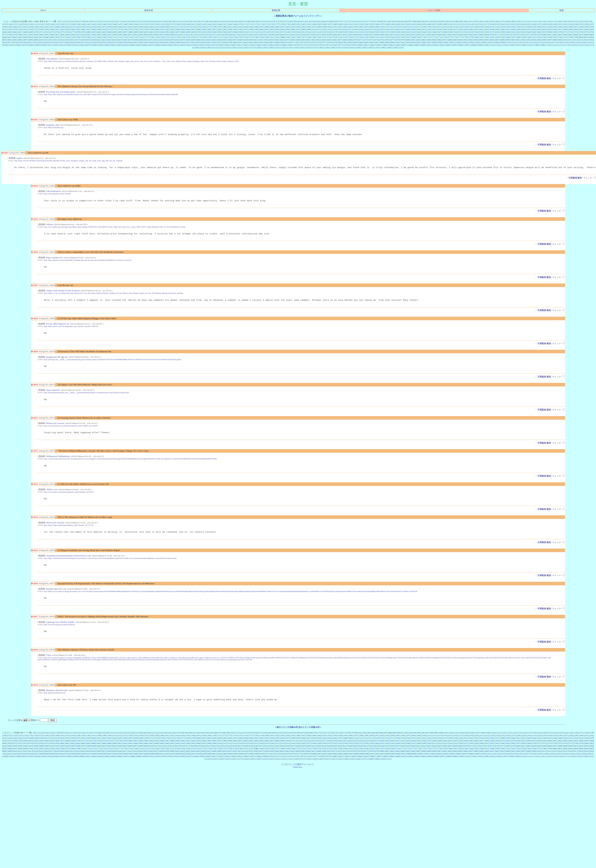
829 (141, 40)
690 (5, 37)
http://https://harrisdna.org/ (54, 128)
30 (174, 21)
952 (193, 42)
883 (424, 40)
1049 (163, 45)
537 (387, 32)
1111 (554, 45)
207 (434, 24)
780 (476, 37)
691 (10, 37)
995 (419, 42)
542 (413, 32)
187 (329, 24)
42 (223, 21)
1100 (486, 45)
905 (539, 40)
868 (345, 40)
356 (31, 29)
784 (497, 37)
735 (240, 37)
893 (476, 40)
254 (88, 27)
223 (518, 24)
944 (151, 42)
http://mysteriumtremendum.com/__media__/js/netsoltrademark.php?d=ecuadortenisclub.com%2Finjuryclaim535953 (87, 397)
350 (592, 27)
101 (470, 21)
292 (288, 27)
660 (439, 35)
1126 (245, 48)
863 (319, 40)
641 (340, 35)
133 (46, 24)
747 (303, 37)
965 (261, 42)
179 (288, 24)
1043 (125, 45)
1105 (517, 45)
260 (120, 27)
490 (141, 32)
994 (413, 42)
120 (569, 21)
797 (565, 37)
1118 (195, 48)
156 (167, 24)
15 (111, 21)
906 (544, 40)
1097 (467, 45)
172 (251, 24)
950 (183, 42)
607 (162, 35)
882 (419, 40)
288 (267, 27)
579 (15, 35)
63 (311, 21)
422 (377, 29)
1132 (282, 48)
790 (529, 37)
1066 (271, 45)
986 (371, 42)
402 (272, 29)
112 (528, 21)
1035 (75, 45)
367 (88, 29)
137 (67, 24)
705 (83, 37)
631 (288, 35)
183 (308, 24)
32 (182, 21)
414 (335, 29)
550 (455, 32)
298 (319, 27)
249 (62, 27)
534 (371, 32)
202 (408, 24)
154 (157, 24)
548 (445, 32)
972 (298, 42)
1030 (43, 45)
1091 (429, 45)
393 (225, 29)
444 (492, 29)
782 (487, 37)
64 (315, 21)
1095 (454, 45)
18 (124, 21)
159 (183, 24)
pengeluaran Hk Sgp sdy (57, 361)
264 (141, 27)
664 (460, 35)
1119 (201, 48)
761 (377, 37)
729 (209, 37)
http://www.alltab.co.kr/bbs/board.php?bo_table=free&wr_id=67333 (69, 498)
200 (398, 24)
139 (78, 24)
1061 (239, 45)
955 (209, 42)
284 (246, 27)
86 (406, 21)
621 (235, 35)
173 (256, 24)
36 (199, 21)
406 (293, 29)
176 (272, 24)
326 (466, 27)
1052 (182, 45)
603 (141, 35)
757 (356, 37)
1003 (464, 42)
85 (402, 21)
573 (576, 32)
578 (10, 35)
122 (580, 21)
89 (419, 21)
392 (219, 29)
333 (502, 27)
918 (15, 42)
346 (571, 27)
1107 (529, 45)
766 (403, 37)
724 (183, 37)
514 (267, 32)
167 (225, 24)
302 (340, 27)
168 (230, 24)
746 (298, 37)
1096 (460, 45)
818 (83, 40)
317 (418, 27)
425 (392, 29)
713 (125, 37)
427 (403, 29)
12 (99, 21)
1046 (144, 45)
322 (445, 27)
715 (135, 37)
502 (204, 32)
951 (188, 42)
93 (435, 21)
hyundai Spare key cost (56, 597)
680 (544, 35)
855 (277, 40)
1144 (357, 48)
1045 (138, 45)
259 (115, 27)
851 (256, 40)
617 (214, 35)
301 (335, 27)
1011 (515, 42)
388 (199, 29)
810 (41, 40)
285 (251, 27)
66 (323, 21)
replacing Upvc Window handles (60, 630)
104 (486, 21)
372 (115, 29)
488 (130, 32)
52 (265, 21)
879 (403, 40)
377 (141, 29)
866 (335, 40)
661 (445, 35)
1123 (226, 48)
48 (248, 21)
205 (424, 24)
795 (555, 37)
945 (157, 42)
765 (397, 37)
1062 (245, 45)
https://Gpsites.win (54, 260)
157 (172, 24)
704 (78, 37)
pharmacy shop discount (57, 699)
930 (78, 42)
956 (214, 42)
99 (460, 21)
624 (251, 35)
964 (256, 42)
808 (31, 40)
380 (157, 29)
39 (211, 21)
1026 (18, 45)
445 (497, 29)
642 (345, 35)
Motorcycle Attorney (55, 529)
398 (251, 29)
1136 (307, 48)
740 (267, 37)
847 (235, 40)
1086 (397, 45)
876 (387, 40)
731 (219, 37)
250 (67, 27)
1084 (385, 45)
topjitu (19, 160)
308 (371, 27)
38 (207, 21)
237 (592, 24)
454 (544, 29)
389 (204, 29)
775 (450, 37)
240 (15, 27)
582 (31, 35)
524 (319, 32)
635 (308, 35)
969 (282, 42)
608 (167, 35)
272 (183, 27)
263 (136, 27)
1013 (528, 42)
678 (534, 35)
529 (345, 32)
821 (99, 40)
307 (366, 27)
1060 (233, 45)
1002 (458, 42)
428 (408, 29)
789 (523, 37)
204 (419, 24)
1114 (573, 45)
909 (560, 40)
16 (115, 21)
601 (130, 35)
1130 (270, 48)
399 (256, 29)
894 (481, 40)
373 (120, 29)
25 (153, 21)
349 (586, 27)
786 (508, 37)
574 (581, 32)
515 (272, 32)
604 (146, 35)
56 (282, 21)
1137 (314, 48)
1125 (239, 48)
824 (115, 40)
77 (369, 21)
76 (365, 21)
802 (592, 37)
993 (408, 42)
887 (445, 40)
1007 (490, 42)
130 (31, 24)
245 (41, 27)
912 (576, 40)
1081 (366, 45)
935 (104, 42)
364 (73, 29)
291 (282, 27)
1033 (62, 45)
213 (466, 24)
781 (481, 37)
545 (429, 32)
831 (151, 40)
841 (204, 40)
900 (513, 40)
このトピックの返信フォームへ (297, 774)
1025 (11, 45)
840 (198, 40)
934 (99, 42)
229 (550, 24)
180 (293, 24)
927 (62, 42)
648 (377, 35)
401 (267, 29)
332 (497, 27)
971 (293, 42)
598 (115, 35)
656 (418, 35)
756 (350, 37)
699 (52, 37)
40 (215, 21)
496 (172, 32)
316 (413, 27)
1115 (579, 45)
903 (529, 40)
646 (366, 35)
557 (492, 32)
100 (465, 21)
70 (340, 21)
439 (466, 29)
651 (392, 35)
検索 (562, 10)
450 (523, 29)
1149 (389, 48)
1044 (132, 45)
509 (240, 32)
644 (356, 35)
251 (73, 27)
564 (529, 32)
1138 (320, 48)
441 (476, 29)
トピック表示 (434, 10)
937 (115, 42)
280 (225, 27)
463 (592, 29)
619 (225, 35)
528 (340, 32)
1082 (372, 45)
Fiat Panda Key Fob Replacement (61, 92)
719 (156, 37)
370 (104, 29)
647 (371, 35)
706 (88, 37)
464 (5, 32)
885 (434, 40)
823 (109, 40)
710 (109, 37)
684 (565, 35)
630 (282, 35)
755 (345, 37)
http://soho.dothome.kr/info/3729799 (57, 196)
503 (209, 32)
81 (386, 21)
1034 (68, 45)
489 (136, 32)
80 (381, 21)
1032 (56, 45)
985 (366, 42)
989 (387, 42)
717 (146, 37)
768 (413, 37)
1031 (49, 45)
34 (190, 21)
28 (165, 21)
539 (397, 32)
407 (298, 29)
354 (20, 29)
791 (534, 37)
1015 (540, 42)
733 (230, 37)
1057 (214, 45)
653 (403, 35)
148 (125, 24)
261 (125, 27)
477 (73, 32)
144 (104, 24)
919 (20, 42)
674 (513, 35)
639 (329, 35)
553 (471, 32)
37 (203, 21)
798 (571, 37)
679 (539, 35)
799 (576, 37)
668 (481, 35)
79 (377, 21)
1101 (492, 45)
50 (257, 21)
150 (136, 24)
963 (251, 42)
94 (440, 21)
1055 (201, 45)
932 (89, 42)
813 (57, 40)
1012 (521, 42)
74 (356, 21)
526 (329, 32)
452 (534, 29)
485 (115, 32)
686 (576, 35)
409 (308, 29)
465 (10, 32)
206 (429, 24)
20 (132, 21)
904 (534, 40)
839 (193, 40)
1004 (471, 42)
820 (94, 40)
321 (439, 27)
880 (408, 40)
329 (481, 27)
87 (410, 21)
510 (246, 32)
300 (329, 27)
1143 (351, 48)
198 (387, 24)
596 (104, 35)
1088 (410, 45)
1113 (567, 45)
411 (319, 29)
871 (361, 40)
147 (120, 24)
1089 (416, 45)
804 (10, 40)
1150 (395, 48)
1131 (276, 48)
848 (240, 40)
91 (427, 21)
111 (523, 21)
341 (544, 27)
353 (15, 29)
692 (15, 37)
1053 (188, 45)
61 (302, 21)
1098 (473, 45)
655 (413, 35)
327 (471, 27)
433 (434, 29)
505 (219, 32)
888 (450, 40)
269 (167, 27)
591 (78, 35)
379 (151, 29)
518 (288, 32)
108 (507, 21)
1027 (24, 45)
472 (46, 32)
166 (219, 24)
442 (481, 29)
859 (298, 40)
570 (560, 32)
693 (20, 37)
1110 (548, 45)
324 (455, 27)
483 (104, 32)
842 (209, 40)
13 (103, 21)
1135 (301, 48)
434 (439, 29)
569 (555, 32)
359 (46, 29)
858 (293, 40)
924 (47, 42)
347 (576, 27)
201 (403, 24)
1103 (504, 45)
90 (423, 21)
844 (219, 40)
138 (73, 24)
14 (107, 21)
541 (408, 32)
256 (99, 27)
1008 (496, 42)
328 (476, 27)
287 (261, 27)
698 (46, 37)
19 (128, 21)
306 (361, 27)
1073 (315, 45)
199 (392, 24)
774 (445, 37)
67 (327, 21)
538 (392, 32)
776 (455, 37)
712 (120, 37)
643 (350, 35)
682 (555, 35)
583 (36, 35)
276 (204, 27)
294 (298, 27)
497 (178, 32)
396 (240, 29)
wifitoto (50, 227)
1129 (264, 48)
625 (256, 35)
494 (162, 32)
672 (502, 35)
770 (424, 37)
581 (25, 35)
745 (293, 37)
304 (350, 27)
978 (330, 42)
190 (345, 24)
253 (83, 27)
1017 (553, 42)
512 (256, 32)
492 (151, 32)
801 (586, 37)
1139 (326, 48)
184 (314, 24)
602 (136, 35)
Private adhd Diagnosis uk (58, 328)
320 (434, 27)
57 (286, 21)
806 (20, 40)
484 (109, 32)
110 (518, 21)
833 (162, 40)
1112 (560, 45)
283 (240, 27)
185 (319, 24)
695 (31, 37)
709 (104, 37)
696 (36, 37)
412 (324, 29)
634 (303, 35)
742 (277, 37)
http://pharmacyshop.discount (55, 702)
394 (230, 29)
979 (335, 42)
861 (308, 40)
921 (31, 42)
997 (429, 42)
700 (57, 37)
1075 (328, 45)
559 (502, 32)
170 (240, 24)
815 (67, 40)
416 (345, 29)
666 (471, 35)
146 (115, 24)
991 (398, 42)
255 (94, 27)
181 (298, 24)
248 (57, 27)
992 (403, 42)
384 (178, 29)
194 (366, 24)
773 (439, 37)
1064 (258, 45)
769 (418, 37)
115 (543, 21)
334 (508, 27)
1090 (422, 45)
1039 (100, 45)
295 (303, 27)
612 (188, 35)
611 (183, 35)
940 (130, 42)
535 (377, 32)
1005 (477, 42)
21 (136, 21)
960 (235, 42)
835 (172, 40)
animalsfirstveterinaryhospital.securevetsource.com (69, 563)
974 (309, 42)
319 (429, 27)
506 (225, 32)
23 (144, 21)
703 (73, 37)
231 (560, 24)
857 (288, 40)
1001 (452, 42)
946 (162, 42)
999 (440, 42)
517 (282, 32)
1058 (220, 45)
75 (361, 21)
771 (429, 37)
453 (539, 29)
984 (361, 42)
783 (492, 37)
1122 (220, 48)
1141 (338, 48)
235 (581, 24)
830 (146, 40)
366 (83, 29)
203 (413, 24)
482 (99, 32)
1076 (334, 45)
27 (161, 21)
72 (348, 21)
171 (246, 24)
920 (26, 42)
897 (497, 40)
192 (356, 24)
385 (183, 29)
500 (193, 32)
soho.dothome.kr (54, 193)
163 (204, 24)
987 (377, 42)
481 (94, 32)
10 (91, 21)
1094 (448, 45)
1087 (403, 45)
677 (529, 35)
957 (219, 42)
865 (329, 40)
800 (581, 37)
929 (73, 42)
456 (555, 29)
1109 (542, 45)
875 (382, 40)
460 (576, 29)
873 (371, 40)
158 (178, 24)
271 (178, 27)
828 (136, 40)
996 (424, 42)
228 (544, 24)
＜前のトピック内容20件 (286, 737)
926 (57, 42)
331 (492, 27)
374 (125, 29)
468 (25, 32)
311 (387, 27)
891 (466, 40)
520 (298, 32)
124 (590, 21)
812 (52, 40)
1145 (363, 48)
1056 (207, 45)
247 (52, 27)
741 (272, 37)
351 (5, 29)
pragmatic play (53, 126)
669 (487, 35)
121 (574, 21)
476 (67, 32)
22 (140, 21)
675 (518, 35)
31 (178, 21)
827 (130, 40)
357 (36, 29)
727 (198, 37)
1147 (376, 48)
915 (591, 40)
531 (356, 32)
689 (592, 35)
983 (356, 42)
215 (476, 24)
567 (544, 32)
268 (162, 27)
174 (261, 24)
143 (99, 24)
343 (555, 27)
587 (57, 35)
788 (518, 37)
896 (492, 40)
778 (466, 37)
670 (492, 35)
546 (434, 32)
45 (236, 21)
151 (141, 24)
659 (434, 35)
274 (193, 27)
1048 (157, 45)
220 (502, 24)
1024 (5, 45)
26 (157, 21)
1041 (113, 45)
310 (382, 27)
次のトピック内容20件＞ (310, 737)
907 (550, 40)
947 (167, 42)
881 (413, 40)
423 (382, 29)
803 (5, 40)
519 (293, 32)
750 (319, 37)
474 (57, 32)
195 (371, 24)
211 (455, 24)
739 (261, 37)
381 (162, 29)
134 (52, 24)
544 (424, 32)
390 (209, 29)
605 (151, 35)
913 (581, 40)
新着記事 (276, 10)
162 (199, 24)
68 (332, 21)
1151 (401, 48)
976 (319, 42)
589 (67, 35)
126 (10, 24)
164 (209, 24)
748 (308, 37)
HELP (43, 10)
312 (392, 27)
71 (344, 21)
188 (335, 24)
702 (67, 37)
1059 (226, 45)
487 (125, 32)
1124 (232, 48)
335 (513, 27)
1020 (572, 42)
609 (172, 35)
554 (476, 32)
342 (550, 27)
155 (162, 24)
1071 (302, 45)
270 (172, 27)
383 (172, 29)
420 (366, 29)
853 (267, 40)
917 (10, 42)
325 (460, 27)
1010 (509, 42)
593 (88, 35)
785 (502, 37)
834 (167, 40)
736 (246, 37)
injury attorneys (53, 395)
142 (94, 24)
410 (314, 29)
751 (324, 37)
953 (199, 42)
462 (586, 29)
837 (183, 40)
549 (450, 32)
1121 (214, 48)
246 (46, 27)
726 (193, 37)
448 (513, 29)
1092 (435, 45)
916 (5, 42)
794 (550, 37)
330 (487, 27)
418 (356, 29)
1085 (391, 45)
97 (452, 21)
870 (356, 40)
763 (387, 37)
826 (125, 40)
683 (560, 35)
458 (565, 29)
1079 (353, 45)
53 (269, 21)
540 (403, 32)
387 (193, 29)
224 (523, 24)
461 (581, 29)
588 (62, 35)
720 (162, 37)
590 (73, 35)
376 (136, 29)
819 (88, 40)
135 (57, 24)
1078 (346, 45)
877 (392, 40)
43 (228, 21)
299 (324, 27)
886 (439, 40)
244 (36, 27)
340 (539, 27)
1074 (321, 45)
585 (46, 35)
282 (235, 27)
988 (382, 42)
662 (450, 35)
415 (340, 29)
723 (177, 37)
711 (115, 37)
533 (366, 32)
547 (439, 32)
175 (267, 24)
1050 (169, 45)
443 (487, 29)
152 (146, 24)
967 (272, 42)
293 (293, 27)
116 (548, 21)
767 (408, 37)
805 (15, 40)
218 (492, 24)
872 (366, 40)
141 (88, 24)
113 (533, 21)
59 (294, 21)
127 (15, 24)
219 (497, 24)
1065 (264, 45)
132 (41, 24)
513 (261, 32)
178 (282, 24)
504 (214, 32)
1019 (566, 42)
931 (83, 42)
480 (88, 32)
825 (120, 40)
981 (345, 42)
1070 (296, 45)
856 (282, 40)
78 (373, 21)
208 (440, 24)
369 (99, 29)
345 (565, 27)
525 (324, 32)
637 (319, 35)
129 (25, 24)
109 (512, 21)
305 (356, 27)
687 (581, 35)
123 (585, 21)
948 (172, 42)
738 (256, 37)
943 (146, 42)
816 (73, 40)
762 (382, 37)
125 (5, 24)
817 (78, 40)
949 (178, 42)
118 (559, 21)
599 (120, 35)
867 (340, 40)
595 (99, 35)
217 (487, 24)
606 (157, 35)
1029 (37, 45)
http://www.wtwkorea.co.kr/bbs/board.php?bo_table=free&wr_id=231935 (71, 431)
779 (471, 37)
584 (41, 35)
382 (167, 29)
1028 (30, 45)
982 (351, 42)
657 (424, 35)
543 (418, 32)
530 (350, 32)
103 (481, 21)
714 (130, 37)
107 (502, 21)
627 (267, 35)
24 (149, 21)
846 (230, 40)
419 (361, 29)
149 (130, 24)
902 (523, 40)
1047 (150, 45)
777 (460, 37)
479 (83, 32)
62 (307, 21)
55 (277, 21)
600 (125, 35)
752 (329, 37)
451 (529, 29)
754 (340, 37)
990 (392, 42)
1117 (591, 45)
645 (361, 35)
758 (361, 37)
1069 (290, 45)
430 (418, 29)
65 (319, 21)
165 (214, 24)
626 (261, 35)
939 (125, 42)
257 (104, 27)
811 (47, 40)
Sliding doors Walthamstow (58, 462)
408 (303, 29)
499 (188, 32)
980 (340, 42)
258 (109, 27)
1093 (441, 45)
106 (497, 21)
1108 (536, 45)
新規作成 (149, 10)
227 (539, 24)
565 (534, 32)
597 (109, 35)
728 (204, 37)
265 (146, 27)
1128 (257, 48)
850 (251, 40)
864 (324, 40)
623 (246, 35)
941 (136, 42)
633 (298, 35)
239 (10, 27)
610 (178, 35)
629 (277, 35)
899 (508, 40)
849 (246, 40)
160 (188, 24)
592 (83, 35)
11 (95, 21)
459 (571, 29)
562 (518, 32)
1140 (332, 48)
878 (398, 40)
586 (52, 35)
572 (571, 32)
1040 (106, 45)
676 (523, 35)
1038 (93, 45)
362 (62, 29)
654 (408, 35)
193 (361, 24)
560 (508, 32)
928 (68, 42)
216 (481, 24)
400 (261, 29)
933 (94, 42)
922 (36, 42)
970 (288, 42)
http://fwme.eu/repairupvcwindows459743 (59, 633)
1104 (511, 45)
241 (20, 27)
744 (288, 37)
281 (230, 27)
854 (272, 40)
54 (273, 21)
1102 (498, 45)
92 (431, 21)
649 (382, 35)
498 (183, 32)
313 (397, 27)
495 (167, 32)
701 (62, 37)
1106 (523, 45)
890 (460, 40)
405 (288, 29)
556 (487, 32)
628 (272, 35)
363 (67, 29)
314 (403, 27)
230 (555, 24)
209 (445, 24)
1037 (87, 45)
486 (120, 32)
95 (444, 21)
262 (130, 27)
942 (141, 42)
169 (235, 24)
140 (83, 24)
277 (209, 27)
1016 (547, 42)
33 (186, 21)
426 (397, 29)
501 (199, 32)
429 (413, 29)
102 (476, 21)
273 (188, 27)
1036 (81, 45)
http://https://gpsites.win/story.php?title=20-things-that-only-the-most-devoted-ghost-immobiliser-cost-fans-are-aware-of (88, 263)
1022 (585, 42)
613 (193, 35)
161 (193, 24)
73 (352, 21)
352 (10, 29)
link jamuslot (52, 59)
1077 (340, 45)
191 (350, 24)
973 (303, 42)
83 (394, 21)
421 (371, 29)
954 (204, 42)
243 (31, 27)
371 (109, 29)
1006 (483, 42)
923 (41, 42)
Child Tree (297, 777)
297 (314, 27)
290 (277, 27)
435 (445, 29)
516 (277, 32)
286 (256, 27)
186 (324, 24)
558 (497, 32)
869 (350, 40)
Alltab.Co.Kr (52, 496)
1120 (207, 48)
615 (204, 35)
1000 (446, 42)
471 (41, 32)
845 (225, 40)
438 (460, 29)
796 (560, 37)
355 (25, 29)
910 (565, 40)
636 (314, 35)
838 (188, 40)
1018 (559, 42)
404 (282, 29)
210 (450, 24)
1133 (288, 48)
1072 (309, 45)
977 (324, 42)
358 (41, 29)
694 (25, 37)
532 (361, 32)
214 (471, 24)
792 (539, 37)
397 (246, 29)
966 (267, 42)
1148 (382, 48)
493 (157, 32)
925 (52, 42)
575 (586, 32)
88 (415, 21)
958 (225, 42)
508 (235, 32)
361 (57, 29)
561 (513, 32)
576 (592, 32)
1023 (591, 42)
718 (151, 37)
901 (518, 40)
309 (377, 27)
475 (62, 32)
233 (571, 24)
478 (78, 32)
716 (141, 37)
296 (308, 27)
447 (508, 29)
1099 (479, 45)
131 (36, 24)
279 (219, 27)
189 (340, 24)
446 (502, 29)
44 (232, 21)
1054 (195, 45)
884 (429, 40)
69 (336, 21)
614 (198, 35)
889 (455, 40)
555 (481, 32)
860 (303, 40)
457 (560, 29)
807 (26, 40)
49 (253, 21)
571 (565, 32)
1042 (119, 45)
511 (251, 32)
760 (371, 37)
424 (387, 29)
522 (308, 32)
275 (199, 27)
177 (277, 24)
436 (450, 29)
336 (518, 27)
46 (240, 21)
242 (25, 27)
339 (534, 27)
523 (314, 32)
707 (94, 37)
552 (466, 32)
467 (20, 32)
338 (529, 27)
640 (335, 35)
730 (214, 37)
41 (219, 21)
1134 (295, 48)
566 (539, 32)
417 (350, 29)
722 (172, 37)
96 (448, 21)
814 (62, 40)
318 (424, 27)
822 (104, 40)
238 (5, 27)
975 (314, 42)
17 (120, 21)
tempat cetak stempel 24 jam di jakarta (63, 294)
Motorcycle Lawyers (55, 429)
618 (219, 35)
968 (277, 42)
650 (387, 35)
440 (471, 29)
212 (460, 24)
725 (188, 37)
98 (456, 21)
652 (397, 35)
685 (571, 35)
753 (335, 37)
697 (41, 37)
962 (246, 42)
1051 (176, 45)
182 (303, 24)
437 (455, 29)
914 (586, 40)
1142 (345, 48)
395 (235, 29)
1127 (251, 48)
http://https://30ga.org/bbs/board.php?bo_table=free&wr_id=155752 (69, 532)
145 (109, 24)
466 (15, 32)
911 (571, 40)
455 (550, 29)
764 (392, 37)
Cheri (49, 664)
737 (251, 37)
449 (518, 29)
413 (329, 29)
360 (52, 29)
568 (550, 32)
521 (303, 32)
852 (261, 40)
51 (261, 21)
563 (523, 32)
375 (130, 29)
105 (491, 21)
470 (36, 32)
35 (194, 21)
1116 (585, 45)
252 (78, 27)
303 (345, 27)
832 (157, 40)
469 (31, 32)
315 (408, 27)
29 (169, 21)
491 (146, 32)
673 (508, 35)
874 (377, 40)
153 (151, 24)
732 (225, 37)
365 (78, 29)
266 (151, 27)
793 (544, 37)
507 (230, 32)
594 (94, 35)
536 (382, 32)
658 (429, 35)
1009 (502, 42)
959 (230, 42)
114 (538, 21)
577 (5, 35)
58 (290, 21)
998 (434, 42)
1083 (378, 45)
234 (576, 24)
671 (497, 35)
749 (314, 37)
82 (390, 21)
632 (293, 35)
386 (188, 29)
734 (235, 37)
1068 (283, 45)
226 (534, 24)
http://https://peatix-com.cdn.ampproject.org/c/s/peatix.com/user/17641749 (71, 330)
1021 (578, 42)
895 (487, 40)
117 (554, 21)
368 (94, 29)
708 (99, 37)
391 (214, 29)
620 (230, 35)
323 (450, 27)
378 (146, 29)
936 (110, 42)
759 (366, 37)
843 (214, 40)
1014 (534, 42)
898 (502, 40)
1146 (370, 48)
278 (214, 27)
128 (20, 24)
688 (586, 35)
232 (565, 24)
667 (476, 35)
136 (62, 24)
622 (240, 35)
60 (298, 21)
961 (240, 42)
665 (466, 35)
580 (20, 35)
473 (52, 32)
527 (335, 32)
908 (555, 40)
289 (272, 27)
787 (513, 37)
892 (471, 40)
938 (120, 42)
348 (581, 27)
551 (460, 32)
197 (382, 24)
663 (455, 35)
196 (377, 24)
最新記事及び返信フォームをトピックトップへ (298, 16)
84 (398, 21)
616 (209, 35)
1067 (277, 45)
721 (167, 37)
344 (560, 27)
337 (523, 27)
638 (324, 35)
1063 (252, 45)
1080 (359, 45)
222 (513, 24)
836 (177, 40)
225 (529, 24)
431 (424, 29)
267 (157, 27)
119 (564, 21)
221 (508, 24)
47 (244, 21)
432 (429, 29)
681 (550, 35)
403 (277, 29)
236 (586, 24)
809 (36, 40)
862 (314, 40)
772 (434, 37)
